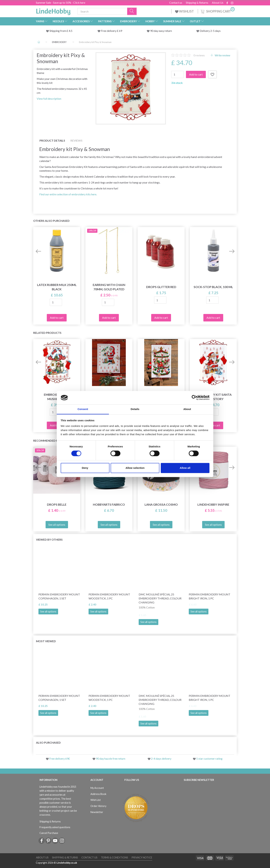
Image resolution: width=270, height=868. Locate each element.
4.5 (70, 31)
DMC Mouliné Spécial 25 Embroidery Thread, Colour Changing (160, 598)
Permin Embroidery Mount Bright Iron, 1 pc (210, 596)
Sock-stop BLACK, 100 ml (213, 287)
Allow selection (135, 468)
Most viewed (46, 641)
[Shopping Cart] (217, 11)
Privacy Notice (142, 857)
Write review (222, 55)
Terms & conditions (114, 857)
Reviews (76, 140)
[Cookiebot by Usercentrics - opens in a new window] (194, 398)
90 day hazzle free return (111, 758)
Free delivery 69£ (60, 758)
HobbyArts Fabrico (109, 505)
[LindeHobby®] (53, 11)
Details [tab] (135, 409)
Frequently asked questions (55, 827)
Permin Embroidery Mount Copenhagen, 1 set (59, 596)
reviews (199, 55)
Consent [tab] (83, 409)
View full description (49, 99)
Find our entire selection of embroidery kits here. (68, 194)
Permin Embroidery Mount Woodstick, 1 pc (109, 596)
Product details (52, 140)
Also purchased (48, 742)
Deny (85, 468)
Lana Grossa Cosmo (161, 505)
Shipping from (58, 31)
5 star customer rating (209, 758)
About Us (218, 3)
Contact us (176, 3)
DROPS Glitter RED (161, 287)
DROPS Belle (57, 505)
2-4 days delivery (161, 758)
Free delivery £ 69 (112, 31)
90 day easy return (161, 31)
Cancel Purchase (49, 833)
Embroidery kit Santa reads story (213, 397)
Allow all (185, 468)
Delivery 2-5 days (210, 31)
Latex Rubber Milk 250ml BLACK (57, 287)
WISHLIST (185, 11)
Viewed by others (49, 539)
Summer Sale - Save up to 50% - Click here (61, 3)
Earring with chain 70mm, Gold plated (109, 287)
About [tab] (187, 409)
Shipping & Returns (197, 3)
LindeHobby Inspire (213, 505)
